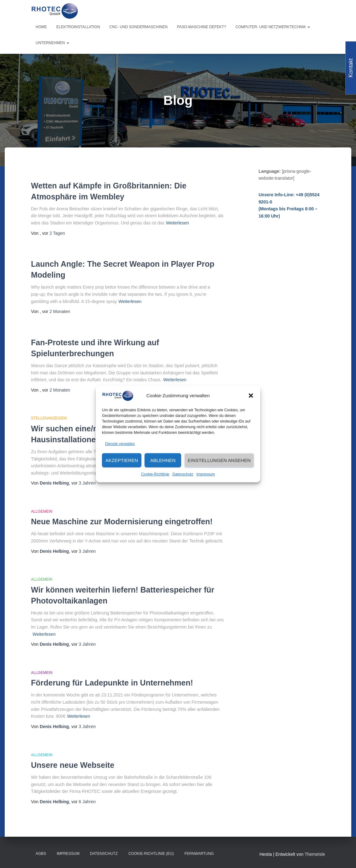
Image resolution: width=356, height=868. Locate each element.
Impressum (206, 474)
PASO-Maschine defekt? (202, 27)
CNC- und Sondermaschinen (139, 27)
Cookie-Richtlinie (155, 474)
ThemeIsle (315, 854)
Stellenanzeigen (49, 418)
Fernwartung (199, 854)
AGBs (41, 854)
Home (41, 27)
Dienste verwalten (120, 444)
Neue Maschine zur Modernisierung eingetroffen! (122, 521)
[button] (251, 396)
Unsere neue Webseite (73, 765)
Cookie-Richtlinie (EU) (151, 854)
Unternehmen (52, 43)
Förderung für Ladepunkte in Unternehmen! (112, 683)
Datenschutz (183, 474)
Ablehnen (163, 460)
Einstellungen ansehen (219, 460)
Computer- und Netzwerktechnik (273, 27)
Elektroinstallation (78, 27)
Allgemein (42, 511)
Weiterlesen (177, 223)
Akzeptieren (122, 460)
